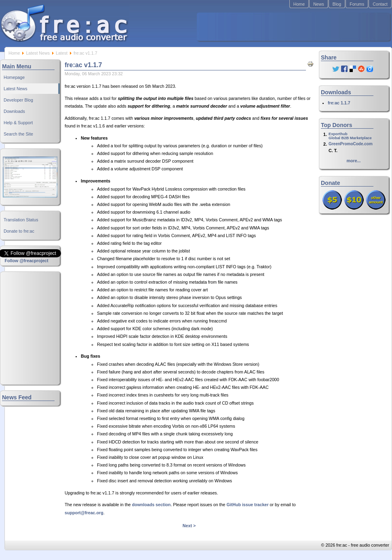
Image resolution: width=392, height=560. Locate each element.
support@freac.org (84, 513)
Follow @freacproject (26, 261)
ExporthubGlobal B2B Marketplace (350, 136)
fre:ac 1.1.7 (339, 103)
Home (299, 4)
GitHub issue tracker (247, 505)
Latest (62, 53)
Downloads (14, 111)
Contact (380, 4)
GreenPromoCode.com (351, 144)
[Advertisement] (293, 27)
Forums (357, 4)
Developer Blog (18, 100)
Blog (337, 4)
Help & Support (18, 123)
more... (354, 161)
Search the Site (18, 134)
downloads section (151, 505)
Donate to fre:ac (19, 231)
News (319, 4)
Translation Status (21, 220)
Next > (189, 526)
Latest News (38, 53)
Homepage (14, 77)
